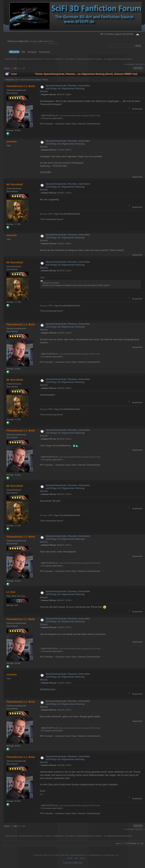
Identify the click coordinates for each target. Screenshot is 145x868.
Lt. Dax (11, 592)
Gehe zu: (119, 843)
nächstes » (140, 64)
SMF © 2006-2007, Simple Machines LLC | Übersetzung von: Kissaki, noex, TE (86, 855)
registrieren (48, 41)
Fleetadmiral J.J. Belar (21, 86)
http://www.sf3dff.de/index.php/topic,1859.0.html (80, 116)
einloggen (34, 41)
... (22, 68)
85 (24, 68)
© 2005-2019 (77, 863)
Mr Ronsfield (15, 184)
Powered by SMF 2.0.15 (43, 855)
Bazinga (43, 214)
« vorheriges (129, 64)
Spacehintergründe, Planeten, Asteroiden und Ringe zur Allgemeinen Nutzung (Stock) (65, 89)
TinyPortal (67, 863)
